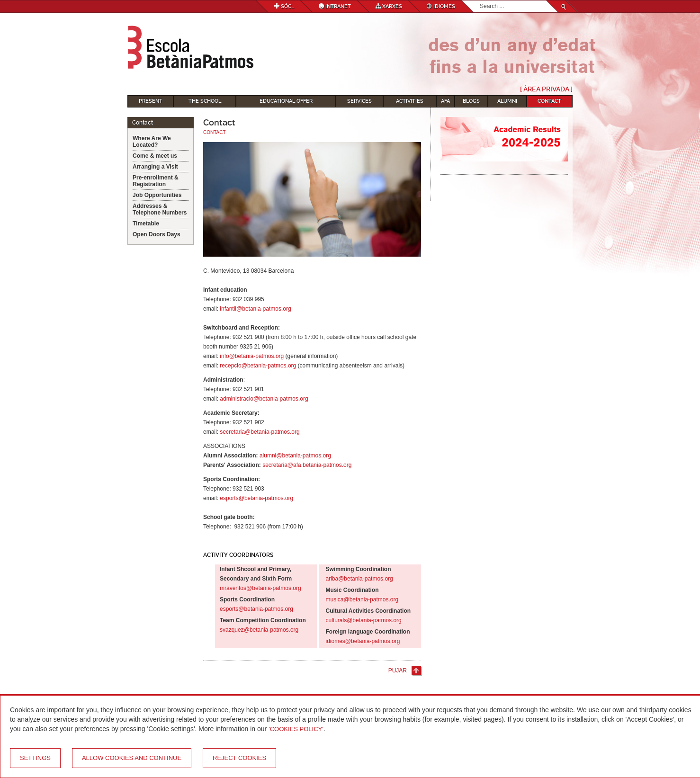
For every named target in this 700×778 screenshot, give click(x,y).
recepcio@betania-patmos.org (258, 366)
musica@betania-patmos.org (362, 599)
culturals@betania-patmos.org (364, 620)
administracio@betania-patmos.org (264, 399)
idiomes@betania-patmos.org (363, 641)
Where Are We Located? (152, 142)
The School (205, 101)
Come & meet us (155, 156)
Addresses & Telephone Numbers (160, 209)
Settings (35, 758)
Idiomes (441, 6)
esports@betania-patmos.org (256, 498)
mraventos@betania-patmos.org (260, 588)
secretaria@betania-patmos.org (260, 432)
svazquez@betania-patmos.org (259, 630)
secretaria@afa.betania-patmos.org (307, 465)
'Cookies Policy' (296, 729)
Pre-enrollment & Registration (156, 181)
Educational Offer (286, 101)
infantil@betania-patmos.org (255, 309)
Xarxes (389, 6)
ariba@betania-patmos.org (359, 579)
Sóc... (284, 6)
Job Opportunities (157, 195)
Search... (480, 1)
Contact (549, 101)
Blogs (471, 101)
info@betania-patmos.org (252, 356)
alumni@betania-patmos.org (295, 456)
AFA (445, 101)
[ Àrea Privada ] (546, 89)
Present (151, 101)
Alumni (507, 101)
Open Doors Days (157, 234)
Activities (410, 101)
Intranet (335, 6)
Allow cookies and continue (132, 758)
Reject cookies (239, 758)
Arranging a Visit (155, 167)
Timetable (146, 224)
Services (359, 101)
